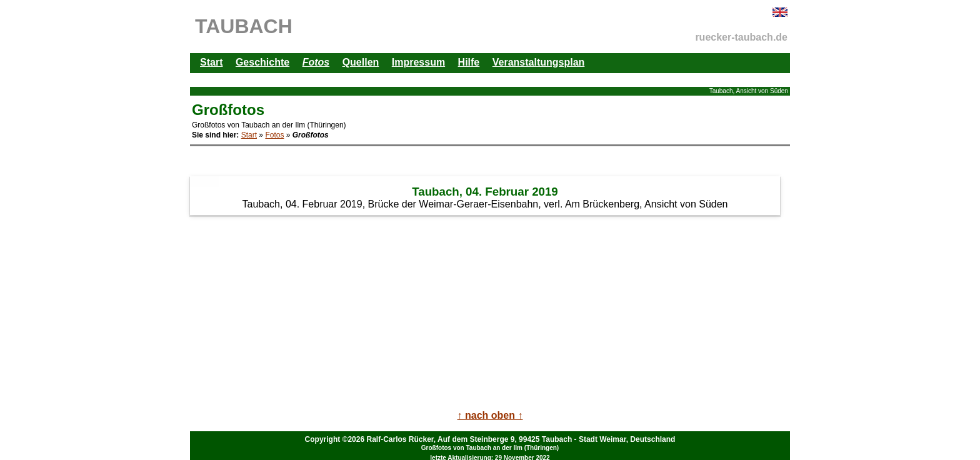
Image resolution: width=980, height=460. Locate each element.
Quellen (361, 62)
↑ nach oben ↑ (490, 415)
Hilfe (469, 62)
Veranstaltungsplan (539, 62)
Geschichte (262, 62)
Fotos (274, 135)
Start (211, 62)
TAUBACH (244, 26)
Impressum (418, 62)
